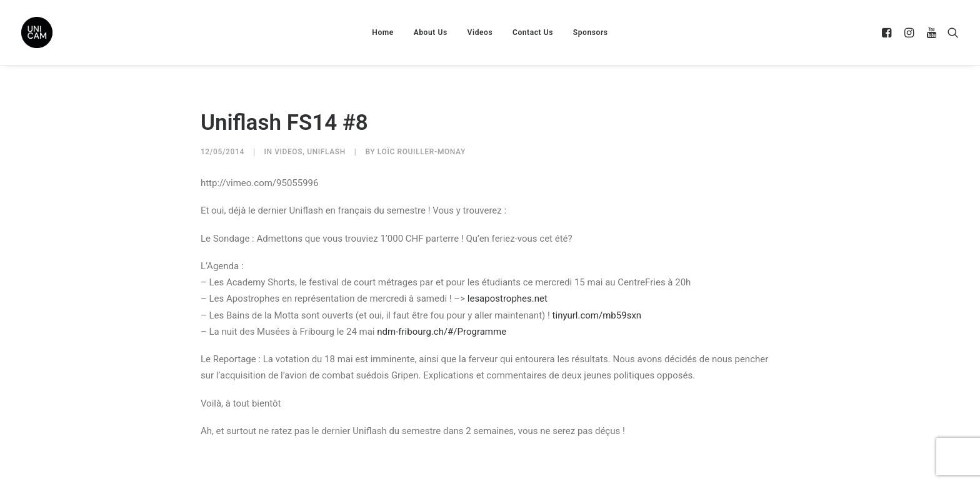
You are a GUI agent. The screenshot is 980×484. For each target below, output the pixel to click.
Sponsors (591, 32)
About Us (431, 32)
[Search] (950, 32)
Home (383, 32)
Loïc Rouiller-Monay (422, 152)
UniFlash (326, 152)
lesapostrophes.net (507, 299)
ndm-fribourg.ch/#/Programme (442, 332)
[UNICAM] (68, 32)
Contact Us (533, 32)
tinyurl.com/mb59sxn (597, 315)
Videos (480, 32)
